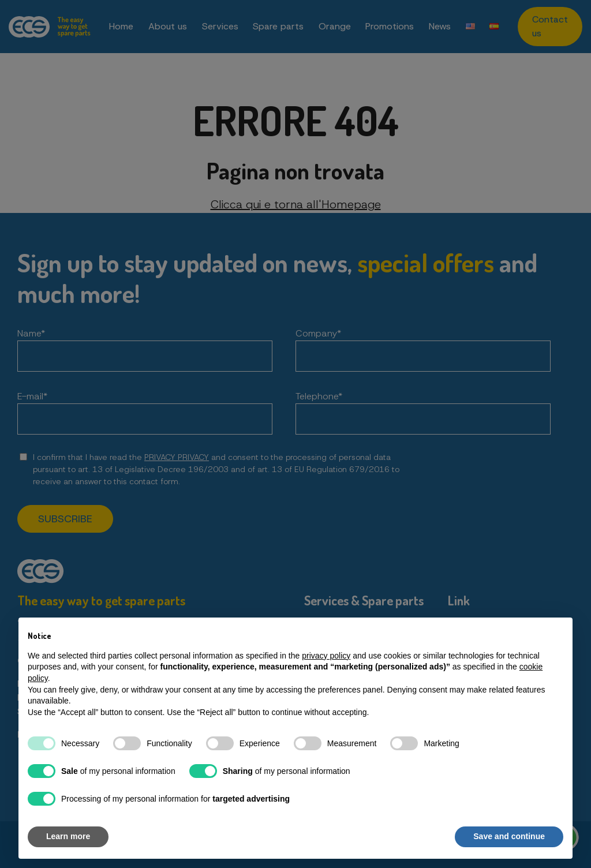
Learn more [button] (68, 836)
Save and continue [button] (509, 836)
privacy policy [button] (326, 656)
